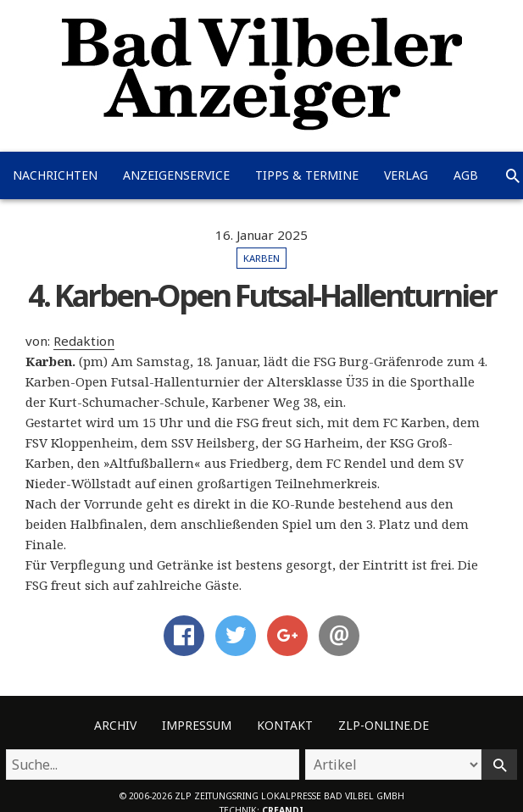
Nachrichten (55, 175)
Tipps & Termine (307, 175)
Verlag (406, 175)
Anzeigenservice (176, 175)
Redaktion (84, 341)
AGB (466, 175)
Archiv (115, 725)
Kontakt (285, 725)
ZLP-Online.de (384, 725)
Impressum (197, 725)
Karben (261, 258)
